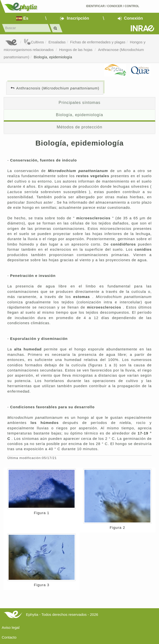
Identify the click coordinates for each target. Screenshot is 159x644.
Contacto (9, 637)
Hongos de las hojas (76, 50)
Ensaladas (57, 42)
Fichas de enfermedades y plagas (98, 42)
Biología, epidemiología (53, 57)
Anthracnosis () (58, 88)
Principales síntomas (79, 102)
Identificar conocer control (113, 6)
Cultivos (34, 42)
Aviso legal (11, 627)
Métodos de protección (79, 127)
